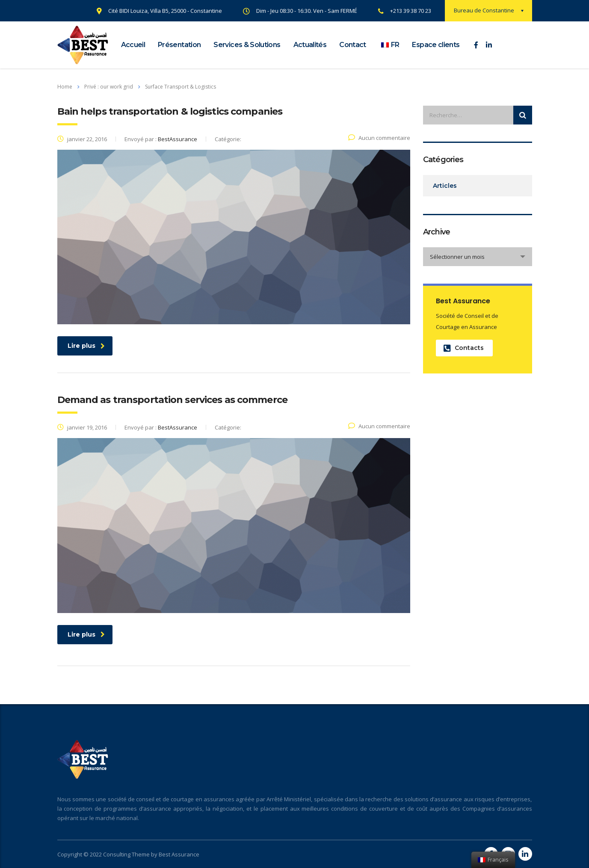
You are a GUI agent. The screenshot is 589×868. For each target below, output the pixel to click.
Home (65, 87)
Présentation (179, 45)
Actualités (310, 45)
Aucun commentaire (379, 138)
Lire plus (86, 346)
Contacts (464, 348)
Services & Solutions (247, 45)
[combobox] (478, 257)
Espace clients (436, 45)
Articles (445, 186)
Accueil (133, 45)
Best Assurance (179, 854)
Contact (353, 45)
